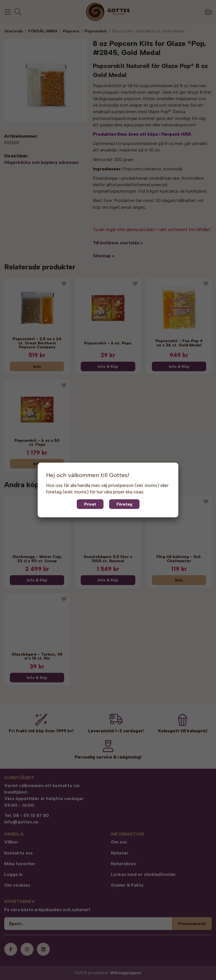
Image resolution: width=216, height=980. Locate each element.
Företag (124, 504)
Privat (90, 504)
